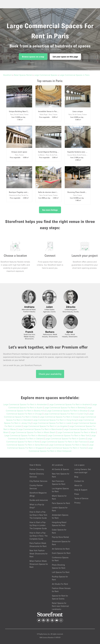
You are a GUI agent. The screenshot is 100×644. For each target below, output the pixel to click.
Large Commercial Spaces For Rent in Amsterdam (25, 404)
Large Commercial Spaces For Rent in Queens (65, 439)
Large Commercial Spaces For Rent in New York (68, 435)
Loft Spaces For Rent (61, 572)
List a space (79, 465)
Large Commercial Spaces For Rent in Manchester (40, 429)
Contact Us (79, 481)
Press (77, 494)
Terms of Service (81, 498)
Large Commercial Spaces (46, 75)
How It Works (35, 465)
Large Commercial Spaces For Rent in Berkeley (65, 407)
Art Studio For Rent (60, 584)
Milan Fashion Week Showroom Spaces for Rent (39, 564)
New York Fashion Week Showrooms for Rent (39, 554)
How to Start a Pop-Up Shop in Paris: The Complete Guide (39, 536)
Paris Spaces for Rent (61, 503)
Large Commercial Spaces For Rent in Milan (76, 432)
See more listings (50, 210)
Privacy (77, 503)
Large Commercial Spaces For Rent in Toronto (66, 448)
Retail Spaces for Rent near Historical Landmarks (60, 606)
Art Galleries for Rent (61, 549)
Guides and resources (39, 500)
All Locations (57, 465)
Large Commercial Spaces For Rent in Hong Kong (55, 420)
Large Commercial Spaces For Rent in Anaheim (69, 404)
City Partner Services (38, 481)
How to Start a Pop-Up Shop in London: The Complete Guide (38, 525)
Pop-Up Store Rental (60, 537)
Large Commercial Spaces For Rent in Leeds (52, 423)
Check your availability (50, 374)
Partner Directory (37, 469)
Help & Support (81, 490)
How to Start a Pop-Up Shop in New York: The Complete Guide (39, 515)
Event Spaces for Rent (61, 553)
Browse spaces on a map (33, 57)
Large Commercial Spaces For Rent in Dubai (59, 417)
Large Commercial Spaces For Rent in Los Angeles (45, 426)
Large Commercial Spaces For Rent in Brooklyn (67, 411)
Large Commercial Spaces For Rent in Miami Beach (33, 432)
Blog (76, 477)
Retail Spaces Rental (23, 75)
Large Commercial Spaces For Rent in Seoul (68, 445)
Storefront (7, 75)
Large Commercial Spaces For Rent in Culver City (65, 414)
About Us (78, 485)
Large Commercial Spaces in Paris (74, 75)
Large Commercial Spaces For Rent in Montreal (25, 435)
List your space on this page (65, 57)
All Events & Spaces (60, 469)
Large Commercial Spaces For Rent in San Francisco (64, 442)
